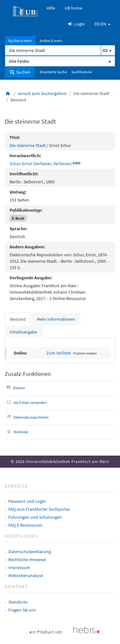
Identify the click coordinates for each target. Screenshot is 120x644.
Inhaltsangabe (23, 332)
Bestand (18, 319)
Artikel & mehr (51, 41)
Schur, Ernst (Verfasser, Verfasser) (41, 164)
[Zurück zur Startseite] (8, 93)
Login (76, 24)
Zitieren (15, 388)
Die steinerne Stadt (28, 145)
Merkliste (17, 432)
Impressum (19, 567)
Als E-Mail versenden (26, 402)
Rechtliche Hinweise (27, 560)
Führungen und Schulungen (35, 517)
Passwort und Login (27, 501)
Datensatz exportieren (27, 417)
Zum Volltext (59, 353)
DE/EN (102, 24)
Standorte (18, 602)
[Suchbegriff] (53, 50)
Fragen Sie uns (22, 610)
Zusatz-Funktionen (28, 374)
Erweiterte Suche (53, 72)
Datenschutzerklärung (30, 552)
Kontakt (16, 586)
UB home (73, 8)
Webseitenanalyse (26, 575)
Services (16, 486)
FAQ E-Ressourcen (25, 525)
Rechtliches (21, 536)
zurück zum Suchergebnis (42, 93)
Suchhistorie (82, 72)
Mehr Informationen (56, 319)
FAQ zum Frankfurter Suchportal (39, 509)
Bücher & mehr (20, 41)
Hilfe (51, 8)
